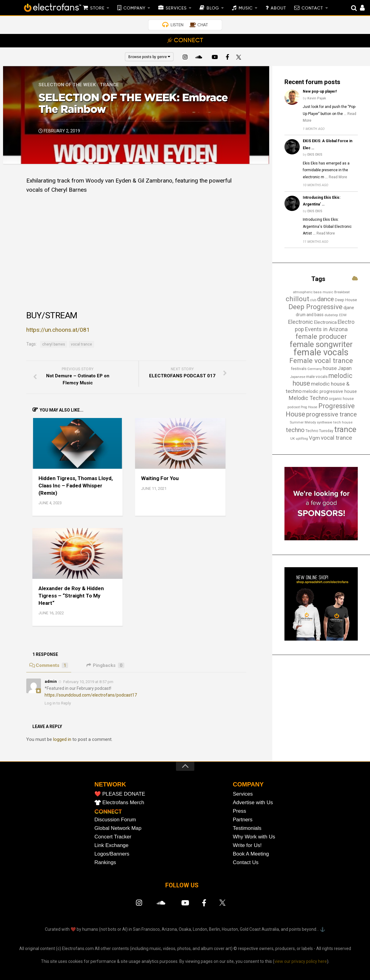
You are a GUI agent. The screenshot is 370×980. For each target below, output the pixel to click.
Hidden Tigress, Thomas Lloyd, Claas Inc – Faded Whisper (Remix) (76, 486)
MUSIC (246, 8)
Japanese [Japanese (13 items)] (298, 377)
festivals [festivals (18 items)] (299, 369)
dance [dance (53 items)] (326, 299)
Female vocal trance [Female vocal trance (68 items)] (321, 361)
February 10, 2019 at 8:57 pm (88, 682)
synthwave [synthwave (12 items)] (325, 422)
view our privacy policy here (301, 961)
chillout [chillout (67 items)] (297, 299)
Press (239, 811)
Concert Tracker (113, 837)
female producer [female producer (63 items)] (321, 336)
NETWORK (110, 784)
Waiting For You (160, 478)
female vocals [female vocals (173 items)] (321, 352)
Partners (243, 820)
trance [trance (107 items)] (345, 429)
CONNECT (189, 41)
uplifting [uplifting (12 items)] (302, 439)
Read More (338, 177)
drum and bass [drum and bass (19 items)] (310, 315)
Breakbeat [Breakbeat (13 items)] (342, 292)
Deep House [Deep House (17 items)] (346, 300)
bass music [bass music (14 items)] (323, 292)
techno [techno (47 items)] (295, 430)
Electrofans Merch (123, 802)
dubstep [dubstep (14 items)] (331, 315)
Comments (49, 665)
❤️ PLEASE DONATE (120, 794)
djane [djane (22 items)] (349, 308)
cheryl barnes (54, 344)
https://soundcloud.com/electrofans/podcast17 (91, 695)
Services (243, 794)
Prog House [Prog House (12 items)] (309, 407)
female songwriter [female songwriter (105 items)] (321, 344)
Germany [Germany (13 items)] (315, 369)
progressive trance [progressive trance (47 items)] (332, 414)
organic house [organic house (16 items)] (341, 399)
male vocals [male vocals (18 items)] (317, 377)
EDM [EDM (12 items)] (343, 315)
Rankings (105, 862)
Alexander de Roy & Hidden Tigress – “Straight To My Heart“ (71, 596)
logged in (62, 739)
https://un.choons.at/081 (58, 330)
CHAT (203, 25)
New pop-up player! (320, 91)
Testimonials (247, 828)
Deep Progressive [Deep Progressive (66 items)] (315, 307)
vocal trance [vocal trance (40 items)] (336, 438)
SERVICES (176, 8)
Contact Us (246, 862)
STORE (97, 8)
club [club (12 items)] (313, 300)
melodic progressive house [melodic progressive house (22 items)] (330, 391)
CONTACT (312, 8)
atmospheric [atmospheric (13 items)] (303, 292)
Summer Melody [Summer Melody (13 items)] (303, 422)
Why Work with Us (254, 837)
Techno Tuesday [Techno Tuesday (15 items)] (319, 431)
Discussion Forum (115, 820)
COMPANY (134, 8)
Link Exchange (112, 845)
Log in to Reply (58, 703)
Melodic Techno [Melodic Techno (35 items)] (308, 398)
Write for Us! (247, 845)
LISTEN (177, 25)
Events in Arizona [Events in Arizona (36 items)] (326, 329)
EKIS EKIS (315, 155)
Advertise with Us (253, 802)
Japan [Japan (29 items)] (345, 368)
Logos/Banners (112, 854)
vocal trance (81, 344)
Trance (109, 85)
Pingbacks (105, 665)
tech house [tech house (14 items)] (343, 422)
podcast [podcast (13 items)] (294, 407)
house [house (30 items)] (330, 368)
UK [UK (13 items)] (293, 438)
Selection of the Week (67, 85)
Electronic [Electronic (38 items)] (300, 322)
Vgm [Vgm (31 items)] (314, 438)
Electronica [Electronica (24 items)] (325, 322)
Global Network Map (118, 828)
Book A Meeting (251, 854)
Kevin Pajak (317, 98)
